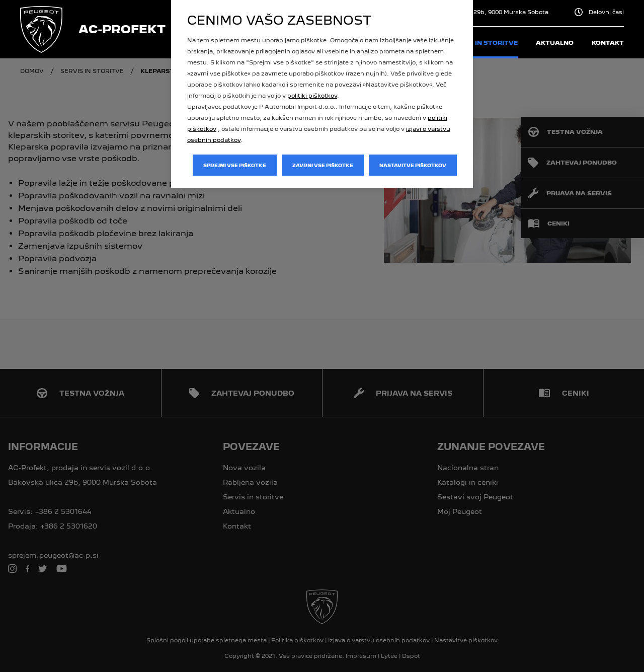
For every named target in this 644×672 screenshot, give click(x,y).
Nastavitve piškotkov (413, 165)
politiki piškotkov (312, 96)
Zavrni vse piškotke (323, 165)
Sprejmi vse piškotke (235, 165)
